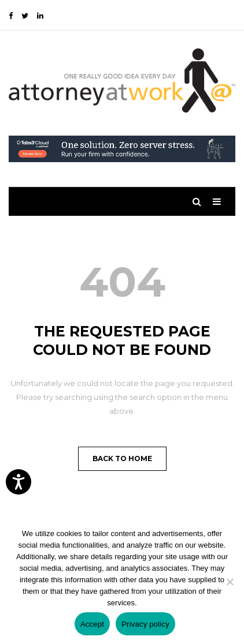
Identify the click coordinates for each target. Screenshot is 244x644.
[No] (230, 582)
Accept (92, 624)
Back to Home (122, 458)
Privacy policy (145, 624)
